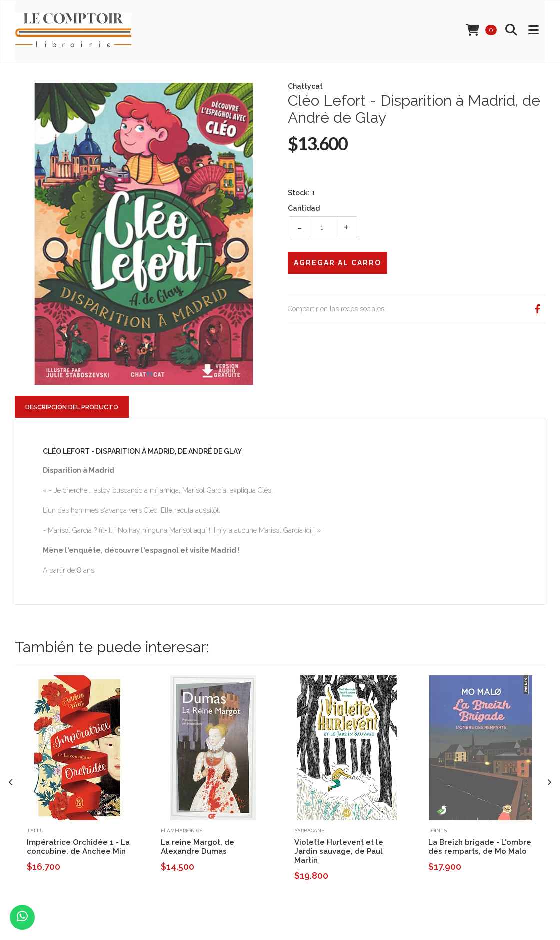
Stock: (299, 193)
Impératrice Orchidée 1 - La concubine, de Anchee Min (78, 847)
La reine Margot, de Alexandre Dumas (198, 847)
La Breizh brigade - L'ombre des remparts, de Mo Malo (480, 847)
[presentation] (11, 783)
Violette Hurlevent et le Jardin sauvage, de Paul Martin (339, 851)
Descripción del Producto (72, 407)
